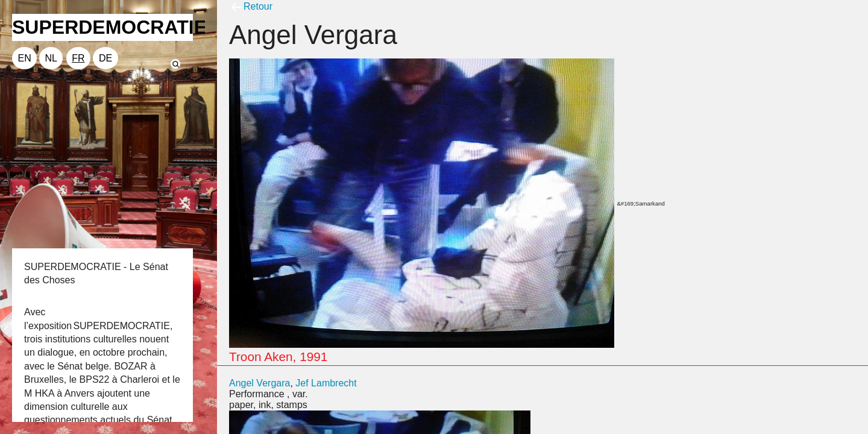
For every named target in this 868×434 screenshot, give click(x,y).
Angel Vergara (259, 383)
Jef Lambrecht (326, 383)
